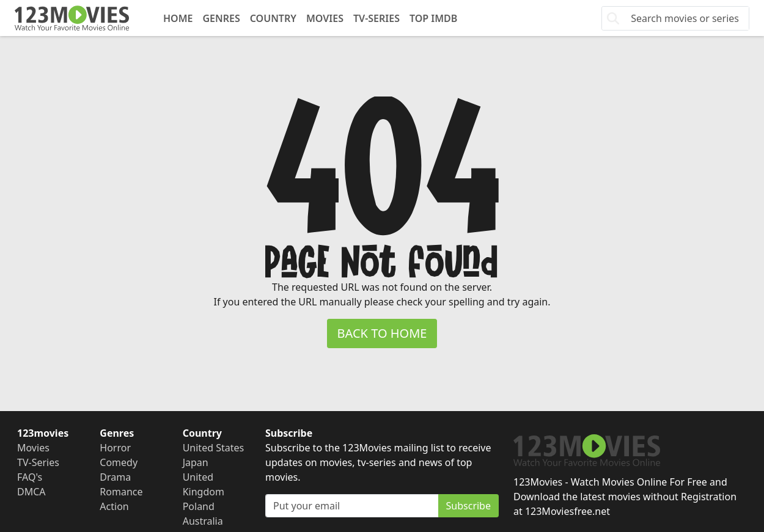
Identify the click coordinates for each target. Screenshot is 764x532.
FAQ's (30, 477)
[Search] (686, 18)
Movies (325, 18)
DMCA (31, 492)
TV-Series (376, 18)
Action (114, 506)
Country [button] (273, 18)
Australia (203, 521)
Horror (115, 448)
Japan (196, 462)
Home (178, 18)
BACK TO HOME (382, 333)
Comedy (119, 462)
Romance (121, 492)
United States (214, 448)
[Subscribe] (352, 506)
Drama (115, 477)
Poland (199, 506)
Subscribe (468, 506)
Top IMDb (433, 18)
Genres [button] (221, 18)
